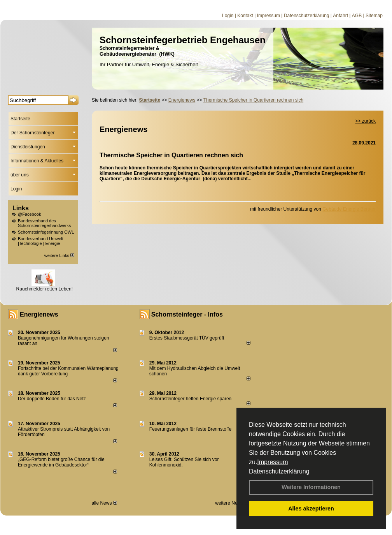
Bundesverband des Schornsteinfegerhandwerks (44, 223)
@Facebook (29, 214)
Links (21, 208)
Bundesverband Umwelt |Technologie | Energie (41, 241)
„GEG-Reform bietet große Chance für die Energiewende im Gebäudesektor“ (61, 462)
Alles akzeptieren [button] (311, 509)
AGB (357, 16)
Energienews (39, 314)
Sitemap (374, 16)
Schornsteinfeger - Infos (187, 314)
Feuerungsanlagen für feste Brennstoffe (190, 429)
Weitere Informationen (311, 487)
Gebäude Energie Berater (349, 209)
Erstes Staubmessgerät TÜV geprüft (187, 338)
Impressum (272, 462)
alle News (104, 503)
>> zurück (365, 121)
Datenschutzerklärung (279, 471)
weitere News (232, 503)
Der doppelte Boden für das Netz (52, 399)
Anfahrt (340, 16)
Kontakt (245, 16)
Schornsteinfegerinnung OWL (46, 232)
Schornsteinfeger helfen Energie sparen (190, 399)
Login (228, 16)
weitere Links (59, 255)
